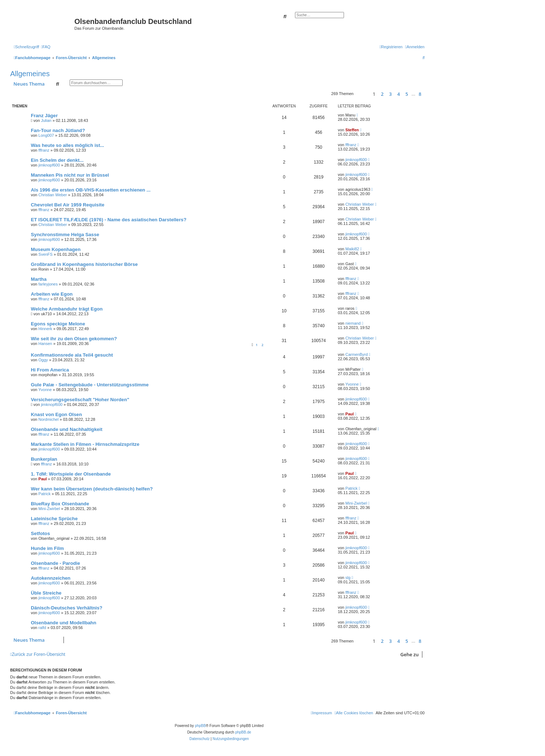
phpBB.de (243, 732)
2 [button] (382, 94)
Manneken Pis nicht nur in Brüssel (70, 175)
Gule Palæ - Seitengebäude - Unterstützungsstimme (90, 385)
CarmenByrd (357, 354)
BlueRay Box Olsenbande (60, 504)
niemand (353, 323)
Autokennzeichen (51, 578)
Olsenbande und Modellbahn (63, 623)
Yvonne (45, 390)
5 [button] (407, 94)
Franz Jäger (44, 116)
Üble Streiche (46, 593)
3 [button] (390, 94)
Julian (46, 120)
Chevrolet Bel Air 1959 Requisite (68, 205)
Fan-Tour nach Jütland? (58, 130)
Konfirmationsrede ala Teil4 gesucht (72, 355)
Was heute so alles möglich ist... (67, 145)
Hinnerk (45, 329)
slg (348, 578)
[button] (362, 94)
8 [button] (420, 94)
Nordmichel (49, 419)
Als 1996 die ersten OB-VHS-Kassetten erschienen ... (91, 190)
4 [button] (399, 94)
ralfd (42, 628)
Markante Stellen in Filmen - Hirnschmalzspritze (85, 444)
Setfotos (40, 533)
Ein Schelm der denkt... (57, 160)
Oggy (43, 360)
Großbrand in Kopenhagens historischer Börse (84, 264)
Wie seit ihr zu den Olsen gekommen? (74, 339)
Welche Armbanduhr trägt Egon (67, 309)
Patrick (45, 494)
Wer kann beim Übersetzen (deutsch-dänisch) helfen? (92, 489)
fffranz (44, 150)
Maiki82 (352, 249)
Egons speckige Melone (58, 324)
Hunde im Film (47, 548)
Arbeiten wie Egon (52, 294)
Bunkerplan (44, 459)
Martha (39, 279)
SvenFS (46, 254)
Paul (350, 414)
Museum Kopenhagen (56, 249)
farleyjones (48, 284)
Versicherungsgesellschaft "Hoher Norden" (80, 400)
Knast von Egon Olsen (56, 414)
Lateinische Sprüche (54, 519)
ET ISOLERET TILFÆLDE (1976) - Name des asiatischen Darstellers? (109, 220)
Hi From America (50, 370)
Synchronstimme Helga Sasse (65, 235)
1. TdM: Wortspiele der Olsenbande (71, 474)
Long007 (46, 135)
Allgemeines (30, 74)
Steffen (352, 130)
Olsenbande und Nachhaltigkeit (67, 429)
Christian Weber (53, 195)
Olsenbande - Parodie (56, 563)
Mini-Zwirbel (49, 509)
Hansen (45, 344)
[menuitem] (46, 47)
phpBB (200, 726)
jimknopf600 (49, 165)
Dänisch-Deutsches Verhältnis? (67, 608)
